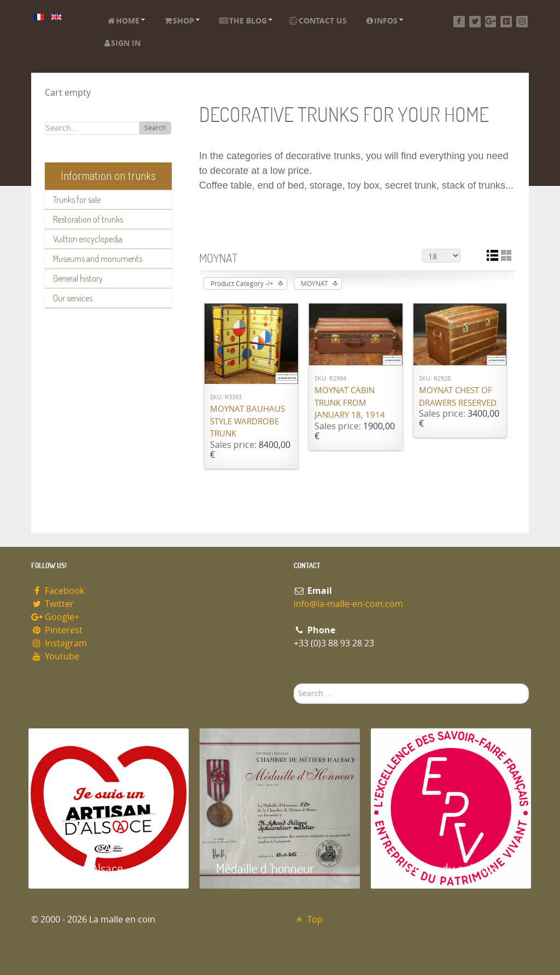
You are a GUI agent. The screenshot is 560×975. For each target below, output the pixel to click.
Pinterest (57, 630)
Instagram (59, 643)
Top (308, 919)
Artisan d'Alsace (84, 868)
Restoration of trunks (88, 219)
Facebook (58, 591)
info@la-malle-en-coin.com (348, 604)
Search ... (294, 684)
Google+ (55, 617)
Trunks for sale (77, 200)
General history (78, 278)
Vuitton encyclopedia (88, 239)
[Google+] (491, 22)
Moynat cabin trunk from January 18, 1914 (350, 403)
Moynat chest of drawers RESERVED (458, 397)
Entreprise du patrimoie (447, 868)
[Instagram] (522, 22)
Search (155, 128)
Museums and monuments (98, 259)
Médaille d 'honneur (265, 868)
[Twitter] (475, 22)
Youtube (55, 656)
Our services (73, 298)
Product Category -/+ (242, 284)
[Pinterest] (506, 22)
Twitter (52, 604)
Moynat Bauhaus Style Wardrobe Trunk (247, 421)
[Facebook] (459, 22)
